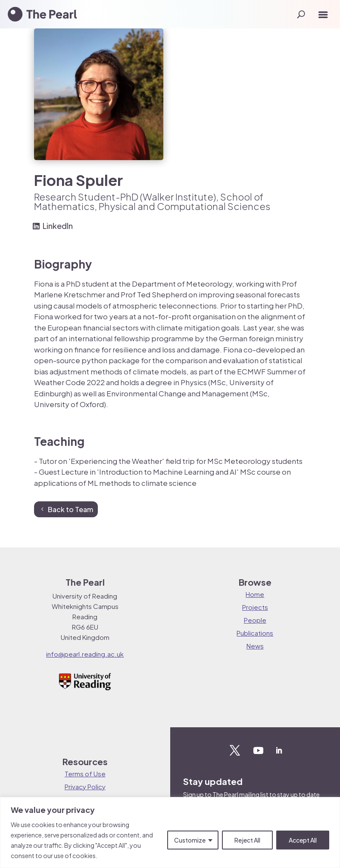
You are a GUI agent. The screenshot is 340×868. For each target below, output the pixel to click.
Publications (255, 633)
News (255, 646)
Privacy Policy (85, 786)
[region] (170, 832)
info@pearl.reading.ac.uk (85, 654)
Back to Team (70, 509)
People (255, 620)
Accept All (303, 840)
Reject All (247, 840)
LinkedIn (58, 226)
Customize (190, 840)
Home (255, 594)
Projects (255, 607)
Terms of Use (85, 774)
